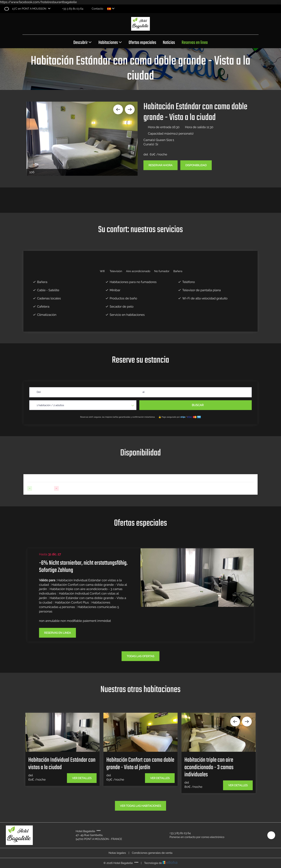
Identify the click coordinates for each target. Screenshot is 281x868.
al (144, 392)
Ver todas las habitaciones (140, 806)
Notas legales (117, 853)
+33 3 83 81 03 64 (178, 833)
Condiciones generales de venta (152, 853)
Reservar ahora (161, 165)
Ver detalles (82, 778)
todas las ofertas (140, 656)
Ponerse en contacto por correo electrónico (195, 837)
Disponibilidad (196, 165)
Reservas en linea (195, 43)
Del (39, 392)
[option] (82, 139)
